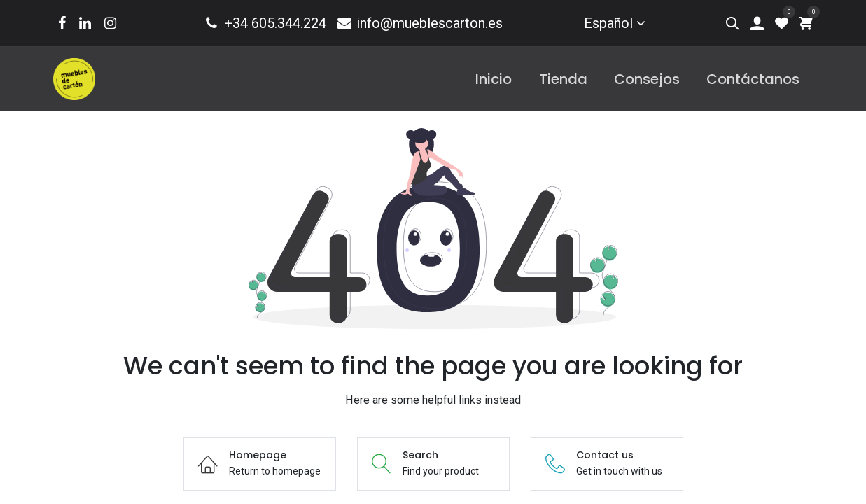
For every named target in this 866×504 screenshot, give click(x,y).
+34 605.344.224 (264, 23)
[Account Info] (757, 23)
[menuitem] (494, 79)
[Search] (733, 23)
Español (608, 23)
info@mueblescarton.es (419, 23)
